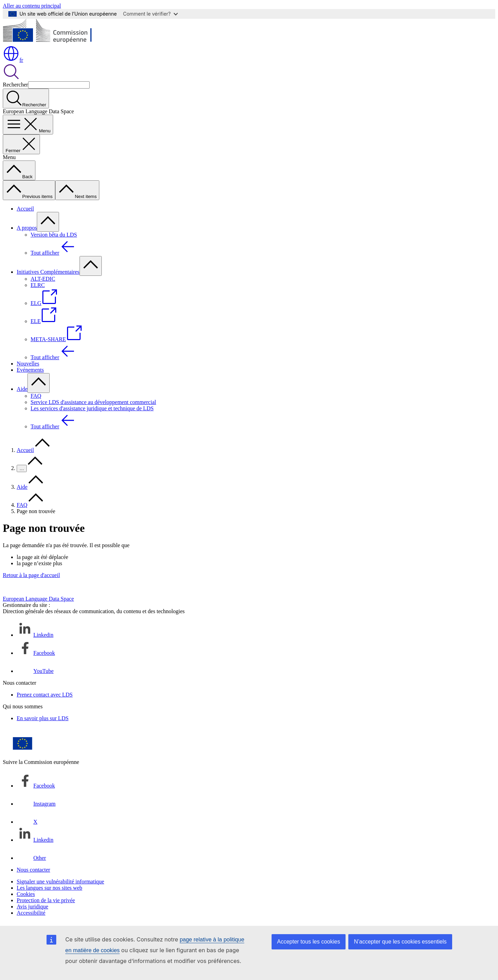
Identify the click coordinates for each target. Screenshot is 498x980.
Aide (22, 389)
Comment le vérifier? (150, 14)
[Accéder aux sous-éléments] (48, 222)
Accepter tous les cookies (309, 942)
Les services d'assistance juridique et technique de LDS (92, 408)
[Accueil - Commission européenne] (53, 42)
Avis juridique (32, 907)
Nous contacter (33, 870)
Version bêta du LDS (54, 235)
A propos (27, 228)
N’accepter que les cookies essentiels (400, 942)
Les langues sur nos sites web (49, 888)
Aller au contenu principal (32, 6)
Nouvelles (28, 364)
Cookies (26, 894)
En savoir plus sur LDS (43, 718)
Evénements (30, 370)
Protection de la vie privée (46, 900)
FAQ (36, 396)
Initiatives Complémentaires (48, 272)
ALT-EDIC (43, 279)
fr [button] (13, 60)
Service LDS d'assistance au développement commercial (93, 402)
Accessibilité (31, 913)
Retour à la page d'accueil (31, 575)
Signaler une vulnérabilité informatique (60, 882)
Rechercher (15, 85)
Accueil (25, 209)
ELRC (38, 285)
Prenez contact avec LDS (45, 695)
